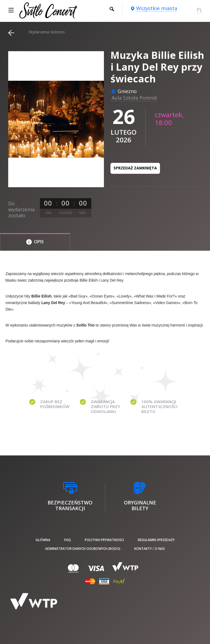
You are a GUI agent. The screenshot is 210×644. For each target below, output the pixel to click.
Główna (43, 540)
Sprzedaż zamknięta (135, 168)
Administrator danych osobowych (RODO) (83, 549)
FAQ (68, 540)
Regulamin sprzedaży (156, 540)
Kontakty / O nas (150, 549)
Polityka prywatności (104, 540)
